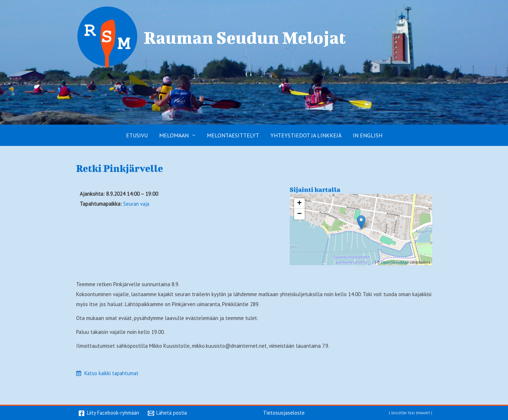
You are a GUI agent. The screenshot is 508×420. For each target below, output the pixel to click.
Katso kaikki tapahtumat (112, 373)
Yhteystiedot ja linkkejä (306, 135)
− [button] (299, 214)
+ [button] (299, 204)
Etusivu (137, 135)
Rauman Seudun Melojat (245, 37)
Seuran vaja (137, 204)
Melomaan (174, 135)
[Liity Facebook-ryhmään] (109, 413)
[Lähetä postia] (169, 413)
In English (368, 135)
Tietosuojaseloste (284, 412)
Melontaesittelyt (233, 135)
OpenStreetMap (395, 262)
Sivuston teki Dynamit (407, 412)
